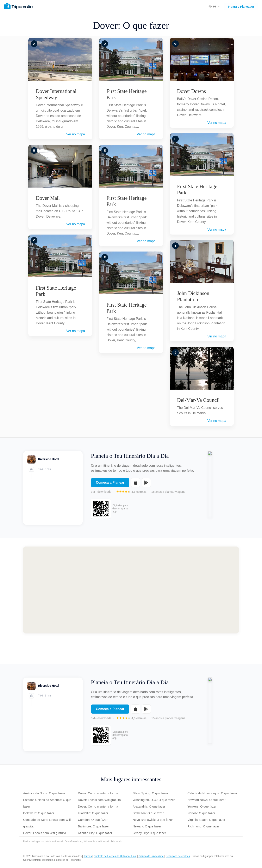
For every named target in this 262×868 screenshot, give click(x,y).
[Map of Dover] (131, 590)
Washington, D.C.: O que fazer (154, 800)
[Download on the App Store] (136, 485)
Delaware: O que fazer (39, 813)
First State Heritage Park (56, 291)
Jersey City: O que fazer (149, 833)
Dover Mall (48, 198)
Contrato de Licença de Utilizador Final (115, 856)
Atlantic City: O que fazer (95, 833)
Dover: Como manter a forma (98, 793)
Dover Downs (192, 91)
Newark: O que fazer (147, 826)
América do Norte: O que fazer (44, 793)
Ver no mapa (76, 134)
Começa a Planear (110, 485)
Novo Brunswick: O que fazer (153, 820)
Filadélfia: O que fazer (93, 813)
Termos (88, 856)
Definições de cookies (178, 856)
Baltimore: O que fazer (93, 826)
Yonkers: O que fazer (202, 806)
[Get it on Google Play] (146, 485)
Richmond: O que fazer (203, 826)
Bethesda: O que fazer (148, 813)
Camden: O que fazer (93, 820)
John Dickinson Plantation (193, 296)
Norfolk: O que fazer (201, 813)
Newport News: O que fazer (206, 800)
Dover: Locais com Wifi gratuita (45, 833)
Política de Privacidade (151, 856)
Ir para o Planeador (241, 7)
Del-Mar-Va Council (198, 400)
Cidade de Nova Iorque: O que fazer (212, 793)
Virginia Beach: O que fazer (206, 820)
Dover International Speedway (56, 94)
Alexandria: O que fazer (149, 806)
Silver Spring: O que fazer (150, 793)
